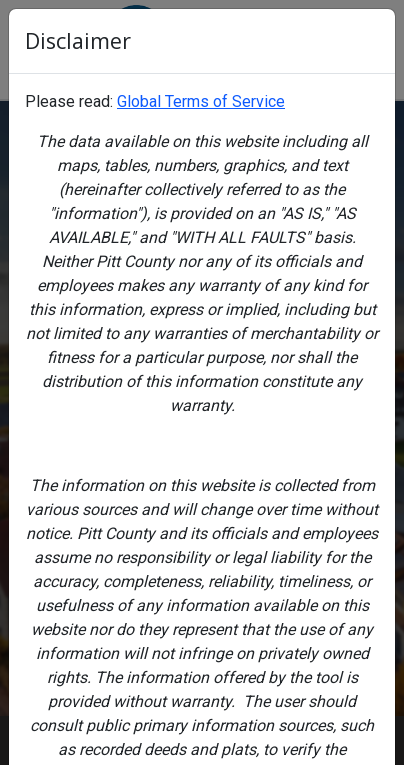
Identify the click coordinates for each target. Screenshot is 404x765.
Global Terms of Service (201, 101)
